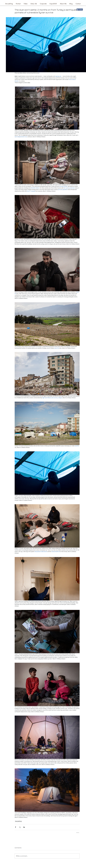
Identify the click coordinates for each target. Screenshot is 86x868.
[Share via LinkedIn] (24, 827)
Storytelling (18, 821)
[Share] (80, 9)
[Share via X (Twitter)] (20, 827)
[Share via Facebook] (15, 827)
